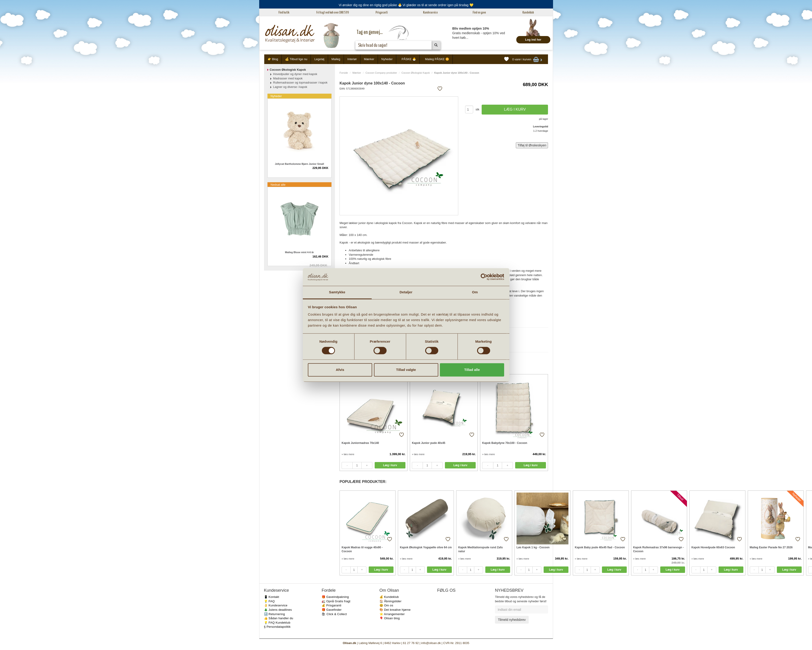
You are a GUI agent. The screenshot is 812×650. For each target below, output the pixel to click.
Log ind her (533, 40)
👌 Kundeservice (276, 605)
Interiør (352, 59)
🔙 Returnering (274, 614)
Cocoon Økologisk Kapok (416, 73)
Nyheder (387, 59)
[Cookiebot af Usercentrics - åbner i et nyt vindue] (484, 277)
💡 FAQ (269, 601)
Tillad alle (472, 370)
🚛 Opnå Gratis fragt (336, 601)
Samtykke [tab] (337, 292)
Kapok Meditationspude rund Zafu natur (480, 549)
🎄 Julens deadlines (278, 610)
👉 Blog (273, 59)
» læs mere (348, 454)
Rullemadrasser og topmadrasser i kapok (300, 83)
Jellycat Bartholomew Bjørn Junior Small (299, 164)
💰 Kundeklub (389, 597)
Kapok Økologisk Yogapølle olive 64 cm (426, 547)
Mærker (369, 59)
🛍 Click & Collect (334, 614)
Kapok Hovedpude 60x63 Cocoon (713, 547)
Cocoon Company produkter (381, 73)
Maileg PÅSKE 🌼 (437, 59)
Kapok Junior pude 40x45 (428, 443)
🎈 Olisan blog (390, 618)
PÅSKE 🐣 (409, 59)
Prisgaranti (382, 12)
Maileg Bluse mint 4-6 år (299, 252)
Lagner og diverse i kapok (290, 87)
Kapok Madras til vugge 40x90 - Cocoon (362, 549)
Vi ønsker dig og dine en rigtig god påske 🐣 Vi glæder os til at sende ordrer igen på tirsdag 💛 (406, 5)
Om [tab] (475, 292)
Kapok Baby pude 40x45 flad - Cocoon (600, 547)
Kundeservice (430, 12)
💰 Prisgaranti (332, 605)
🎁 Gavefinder (332, 610)
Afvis (340, 370)
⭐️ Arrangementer (392, 614)
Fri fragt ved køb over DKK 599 (333, 12)
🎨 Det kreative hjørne (395, 610)
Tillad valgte (406, 370)
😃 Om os (386, 605)
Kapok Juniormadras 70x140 (360, 443)
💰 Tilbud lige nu (296, 59)
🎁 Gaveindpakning (335, 597)
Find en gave (479, 12)
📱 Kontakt (272, 597)
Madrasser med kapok (288, 78)
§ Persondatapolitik (277, 627)
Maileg (336, 59)
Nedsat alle (278, 185)
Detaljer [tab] (406, 292)
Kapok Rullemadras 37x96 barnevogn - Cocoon (659, 549)
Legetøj (319, 59)
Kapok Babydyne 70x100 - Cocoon (505, 443)
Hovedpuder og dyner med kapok (295, 74)
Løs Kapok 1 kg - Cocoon (533, 547)
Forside (344, 73)
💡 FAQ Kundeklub (277, 623)
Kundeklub (528, 12)
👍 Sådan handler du (279, 618)
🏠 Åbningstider (391, 601)
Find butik (284, 12)
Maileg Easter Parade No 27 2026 (771, 547)
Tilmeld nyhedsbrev (512, 620)
